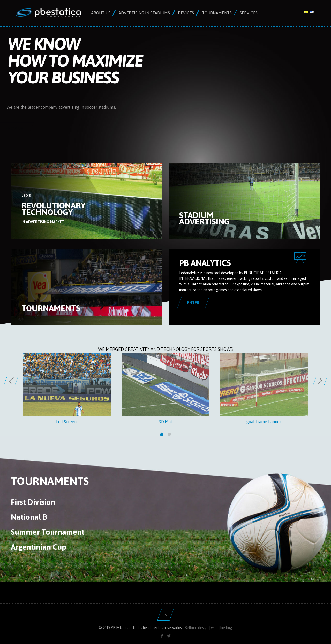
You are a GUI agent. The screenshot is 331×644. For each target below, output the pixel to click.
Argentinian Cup (39, 547)
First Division (33, 502)
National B (29, 517)
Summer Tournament (48, 532)
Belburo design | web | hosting (208, 628)
